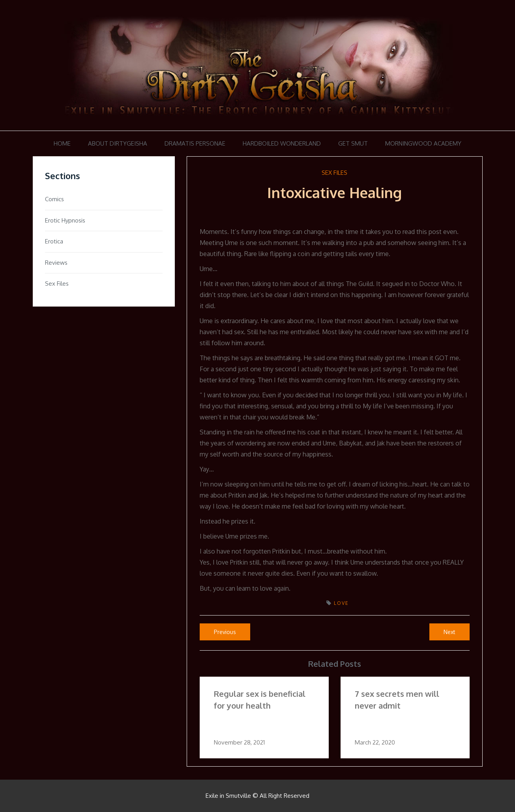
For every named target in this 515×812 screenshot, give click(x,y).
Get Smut (353, 143)
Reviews (56, 263)
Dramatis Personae (195, 143)
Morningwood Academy (423, 143)
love (341, 603)
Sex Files (334, 173)
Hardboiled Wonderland (282, 143)
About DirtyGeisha (118, 143)
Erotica (54, 241)
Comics (54, 199)
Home (62, 143)
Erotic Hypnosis (65, 220)
